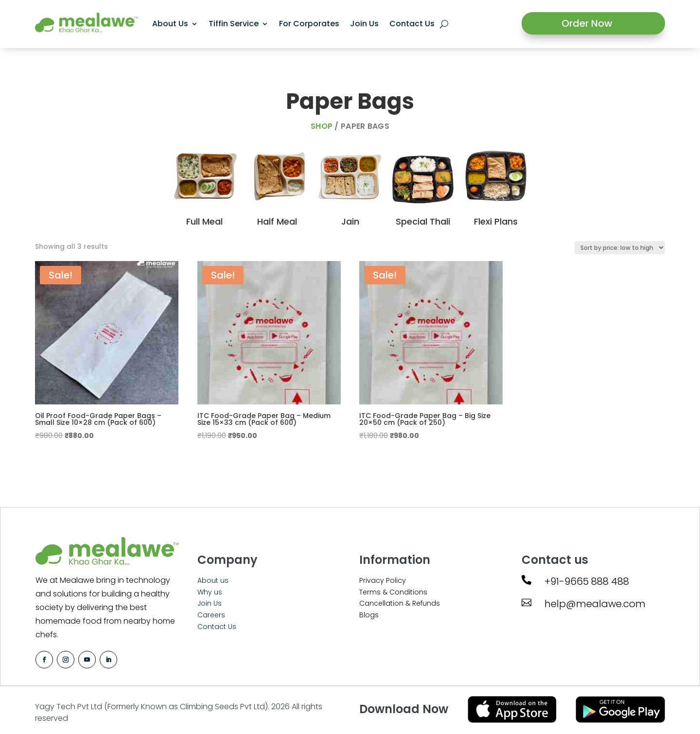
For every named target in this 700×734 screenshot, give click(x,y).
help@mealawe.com (595, 604)
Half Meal (277, 221)
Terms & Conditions (393, 592)
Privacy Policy (383, 580)
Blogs (369, 615)
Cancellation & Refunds (400, 603)
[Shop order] (620, 248)
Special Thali (423, 221)
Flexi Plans (496, 221)
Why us (210, 592)
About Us (170, 24)
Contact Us (412, 24)
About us (213, 580)
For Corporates (309, 24)
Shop (322, 126)
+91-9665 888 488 (587, 581)
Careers (211, 615)
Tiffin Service (234, 24)
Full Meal (204, 221)
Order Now (587, 23)
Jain (350, 221)
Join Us (364, 24)
